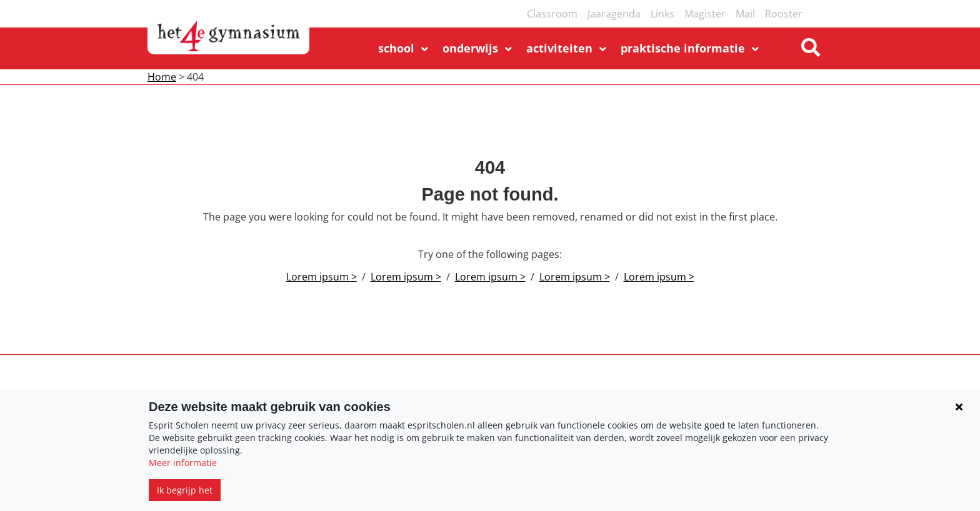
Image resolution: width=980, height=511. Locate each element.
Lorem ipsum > (322, 277)
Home (162, 77)
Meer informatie (183, 463)
